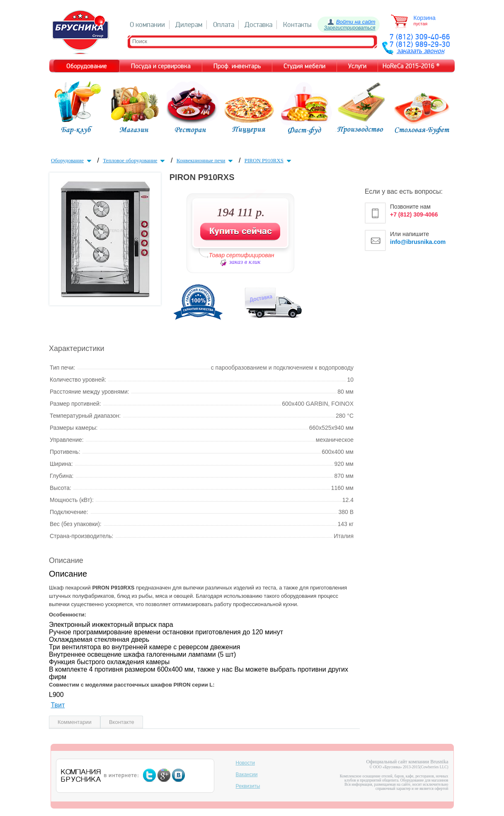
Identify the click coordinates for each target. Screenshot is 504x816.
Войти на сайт (356, 22)
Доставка (258, 25)
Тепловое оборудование (135, 160)
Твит (58, 705)
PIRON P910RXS (269, 160)
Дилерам (189, 25)
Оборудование (72, 160)
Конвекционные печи (206, 160)
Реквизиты (248, 786)
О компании (147, 25)
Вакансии (247, 775)
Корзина (425, 18)
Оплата (224, 25)
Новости (245, 763)
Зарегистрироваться (350, 28)
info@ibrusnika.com (418, 242)
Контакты (297, 25)
